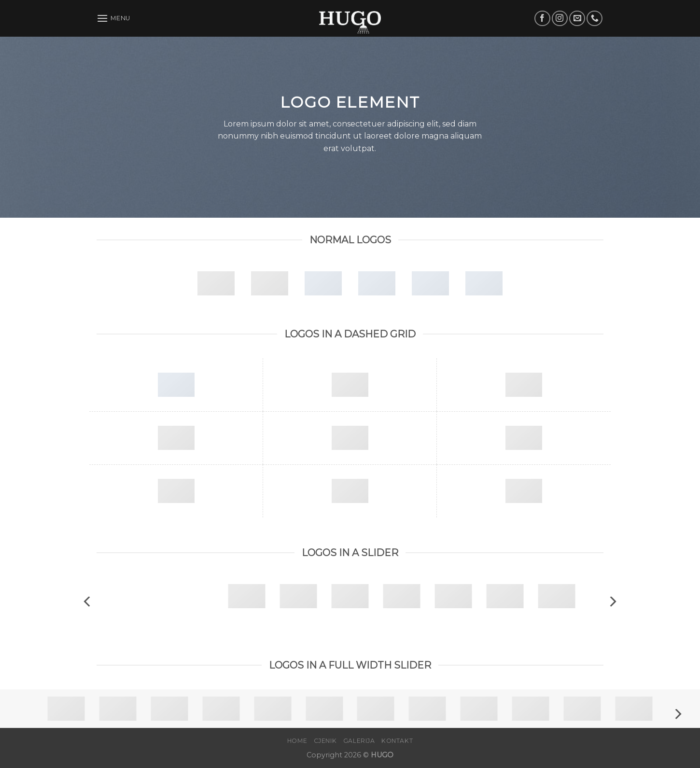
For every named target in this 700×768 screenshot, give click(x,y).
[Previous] (88, 602)
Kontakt (397, 741)
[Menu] (113, 18)
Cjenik (325, 741)
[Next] (612, 602)
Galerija (359, 741)
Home (297, 741)
